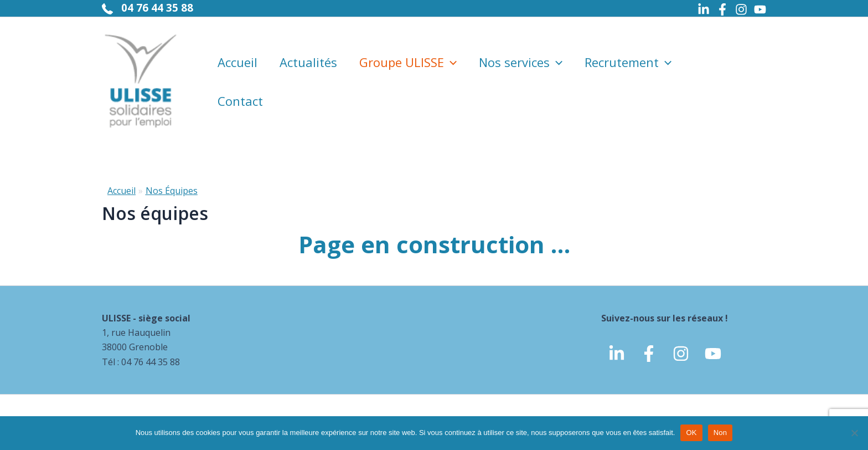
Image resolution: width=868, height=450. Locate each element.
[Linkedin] (704, 9)
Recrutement (628, 62)
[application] (450, 62)
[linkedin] (617, 354)
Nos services (521, 62)
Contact (240, 101)
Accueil (237, 62)
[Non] (854, 433)
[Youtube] (760, 9)
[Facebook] (722, 9)
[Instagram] (741, 9)
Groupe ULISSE (408, 62)
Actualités (308, 62)
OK (691, 433)
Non (720, 433)
